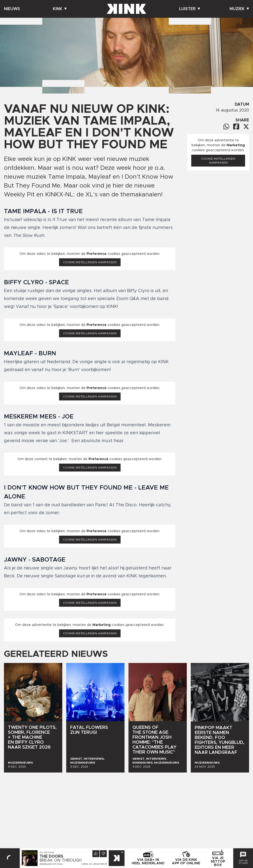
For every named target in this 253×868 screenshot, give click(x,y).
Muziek (239, 9)
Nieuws (12, 9)
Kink (60, 9)
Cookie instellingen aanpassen (90, 262)
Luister (190, 9)
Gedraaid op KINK (51, 864)
